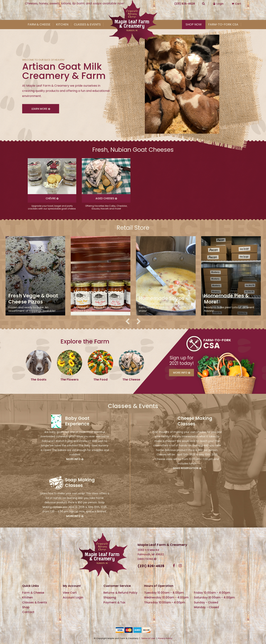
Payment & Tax (114, 602)
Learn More (39, 109)
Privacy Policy (165, 638)
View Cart (70, 593)
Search (203, 4)
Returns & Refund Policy (120, 593)
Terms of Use (148, 638)
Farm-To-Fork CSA (223, 24)
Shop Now (194, 24)
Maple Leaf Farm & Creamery (133, 23)
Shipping (110, 597)
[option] (52, 184)
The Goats (39, 380)
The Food (100, 380)
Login (220, 4)
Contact (28, 612)
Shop (26, 607)
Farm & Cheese (39, 24)
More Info (180, 373)
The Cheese (131, 380)
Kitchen (62, 24)
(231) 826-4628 (185, 4)
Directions (145, 559)
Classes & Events (87, 24)
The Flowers (69, 380)
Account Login (73, 597)
